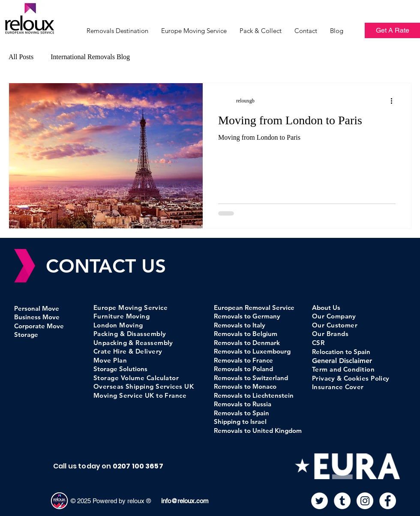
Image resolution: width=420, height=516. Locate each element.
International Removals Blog (90, 57)
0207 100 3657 (138, 466)
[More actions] (394, 101)
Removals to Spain (241, 413)
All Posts (21, 57)
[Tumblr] (342, 501)
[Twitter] (319, 501)
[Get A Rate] (392, 30)
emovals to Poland (246, 369)
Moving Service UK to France (140, 395)
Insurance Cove (336, 387)
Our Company (334, 316)
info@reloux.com (184, 501)
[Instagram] (365, 501)
